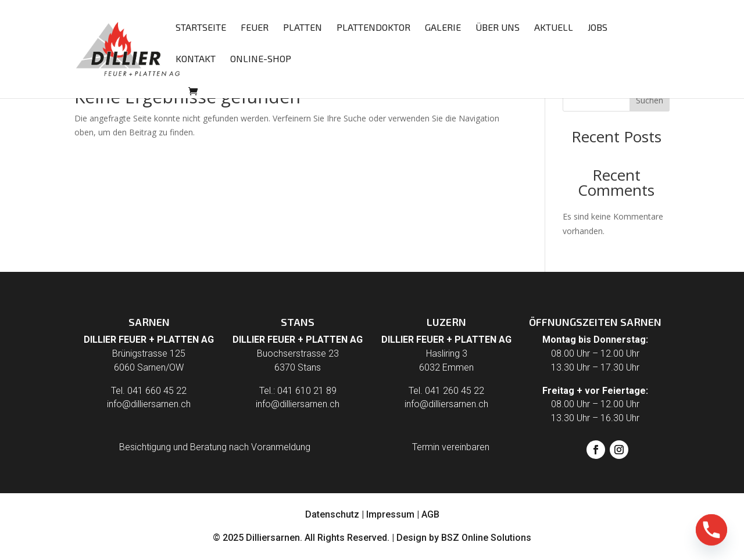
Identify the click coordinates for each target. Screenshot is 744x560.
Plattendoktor (373, 28)
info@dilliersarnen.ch (149, 404)
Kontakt (196, 59)
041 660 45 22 (157, 391)
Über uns (498, 28)
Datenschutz (332, 514)
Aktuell (554, 28)
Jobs (598, 28)
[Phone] (711, 530)
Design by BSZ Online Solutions (464, 538)
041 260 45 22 (455, 391)
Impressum (390, 514)
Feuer (255, 28)
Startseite (201, 28)
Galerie (443, 28)
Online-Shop (261, 59)
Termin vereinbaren (451, 447)
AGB (430, 514)
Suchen (650, 100)
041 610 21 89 (307, 391)
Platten (303, 28)
